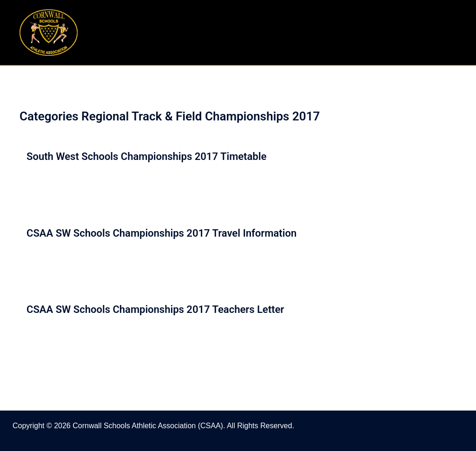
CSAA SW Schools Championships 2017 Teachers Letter (155, 309)
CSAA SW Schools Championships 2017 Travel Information (162, 233)
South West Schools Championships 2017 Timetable (146, 156)
